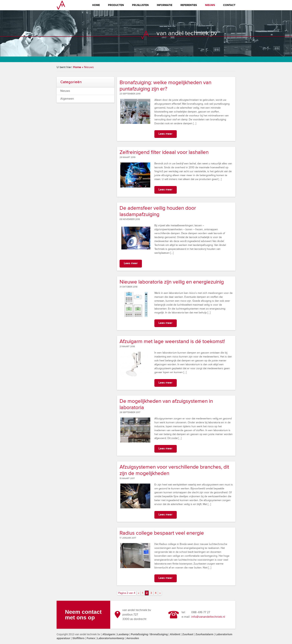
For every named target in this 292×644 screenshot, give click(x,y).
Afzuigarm (109, 634)
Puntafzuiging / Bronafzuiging (149, 634)
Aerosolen (133, 638)
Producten (116, 5)
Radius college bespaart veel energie (162, 533)
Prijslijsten (140, 5)
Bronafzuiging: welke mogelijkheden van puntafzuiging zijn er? (165, 86)
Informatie (165, 5)
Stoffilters (78, 638)
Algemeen (67, 99)
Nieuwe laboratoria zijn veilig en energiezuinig (172, 282)
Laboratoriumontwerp (111, 638)
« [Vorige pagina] (139, 593)
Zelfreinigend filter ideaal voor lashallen (164, 152)
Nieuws (210, 5)
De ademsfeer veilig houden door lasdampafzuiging (158, 211)
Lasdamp (123, 634)
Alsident (175, 634)
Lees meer (165, 134)
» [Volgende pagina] (160, 593)
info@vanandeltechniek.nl (208, 617)
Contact (229, 5)
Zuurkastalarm (204, 634)
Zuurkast (188, 634)
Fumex (91, 638)
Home (96, 5)
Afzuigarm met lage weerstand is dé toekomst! (172, 341)
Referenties (189, 5)
